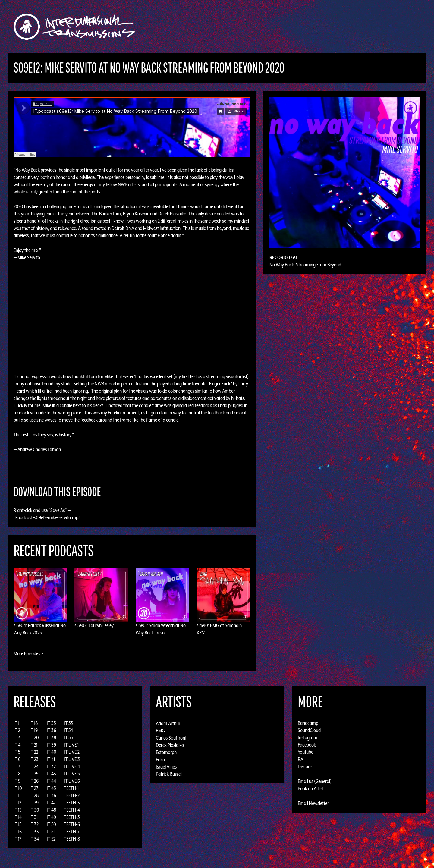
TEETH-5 (72, 817)
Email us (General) (315, 781)
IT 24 (34, 766)
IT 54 (68, 730)
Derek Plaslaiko (170, 745)
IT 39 (51, 745)
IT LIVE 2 (72, 752)
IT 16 (18, 832)
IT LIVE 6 (72, 781)
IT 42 (51, 766)
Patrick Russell (169, 774)
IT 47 (51, 803)
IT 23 (34, 759)
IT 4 (17, 745)
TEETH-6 (72, 824)
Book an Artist (311, 788)
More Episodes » (28, 653)
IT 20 (34, 737)
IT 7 (17, 766)
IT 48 (52, 810)
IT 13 (18, 810)
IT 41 (51, 759)
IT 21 (33, 745)
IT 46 (51, 795)
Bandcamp (308, 723)
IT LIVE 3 (72, 759)
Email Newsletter (313, 803)
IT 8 (17, 774)
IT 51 (51, 832)
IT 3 (17, 737)
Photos (327, 27)
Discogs (305, 766)
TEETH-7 (72, 832)
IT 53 (68, 723)
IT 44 (51, 781)
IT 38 (52, 737)
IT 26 (34, 781)
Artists (266, 27)
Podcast (349, 27)
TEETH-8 (72, 839)
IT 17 (17, 839)
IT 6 (17, 759)
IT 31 (34, 817)
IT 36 (51, 730)
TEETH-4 (72, 810)
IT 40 (52, 752)
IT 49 (51, 817)
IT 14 (18, 817)
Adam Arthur (168, 723)
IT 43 (51, 774)
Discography (238, 27)
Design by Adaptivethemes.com (407, 862)
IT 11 (17, 795)
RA (300, 759)
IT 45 (51, 788)
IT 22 (34, 752)
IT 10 (18, 788)
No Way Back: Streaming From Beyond (305, 265)
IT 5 (17, 752)
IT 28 (34, 795)
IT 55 (68, 737)
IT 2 (17, 730)
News (307, 27)
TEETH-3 (72, 803)
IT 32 (34, 824)
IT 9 (17, 781)
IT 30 (34, 810)
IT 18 (34, 723)
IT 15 (17, 824)
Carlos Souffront (171, 737)
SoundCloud (309, 730)
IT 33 (34, 832)
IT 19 (34, 730)
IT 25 (34, 774)
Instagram (308, 737)
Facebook (307, 745)
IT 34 (34, 839)
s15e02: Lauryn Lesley (94, 625)
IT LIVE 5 (72, 774)
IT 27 (34, 788)
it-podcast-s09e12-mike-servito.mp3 (47, 517)
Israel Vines (166, 766)
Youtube (305, 752)
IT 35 (51, 723)
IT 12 (17, 803)
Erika (160, 759)
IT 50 (51, 824)
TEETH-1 (71, 788)
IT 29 (34, 803)
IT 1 (16, 723)
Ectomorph (166, 752)
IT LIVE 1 (71, 745)
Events (288, 27)
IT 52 (51, 839)
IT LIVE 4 (72, 766)
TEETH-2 (72, 795)
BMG (160, 730)
